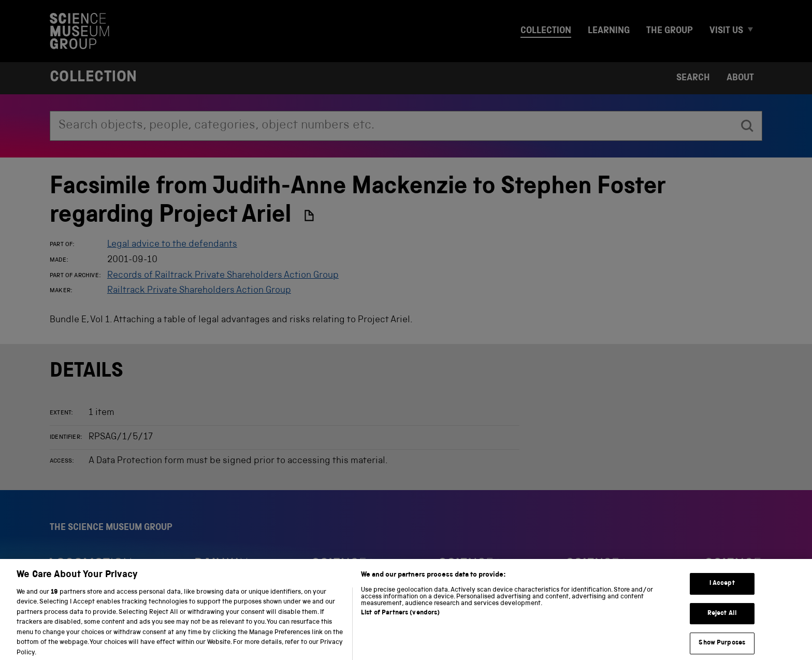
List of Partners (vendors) (400, 619)
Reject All (722, 620)
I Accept (722, 590)
